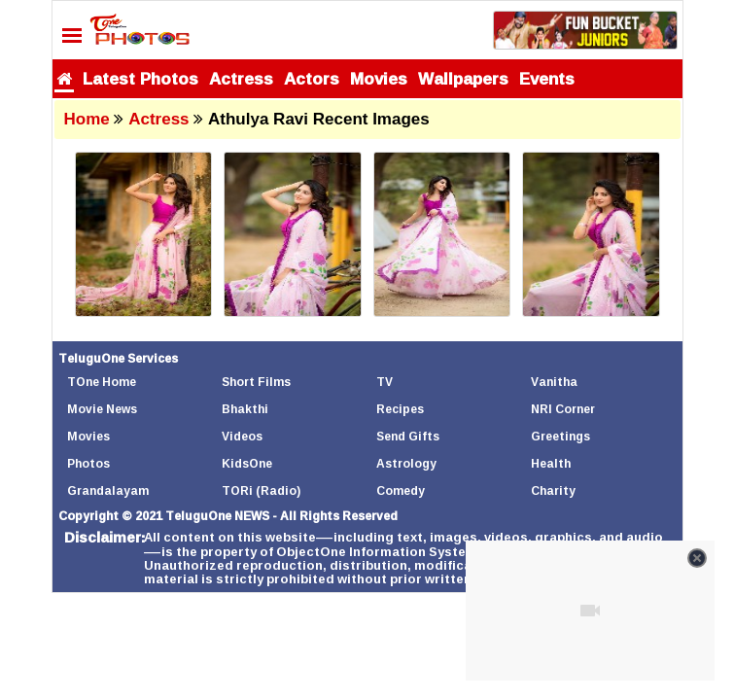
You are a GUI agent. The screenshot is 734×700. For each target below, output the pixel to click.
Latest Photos (140, 78)
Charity (553, 490)
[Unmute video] (590, 611)
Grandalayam (108, 490)
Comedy (401, 490)
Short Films (256, 382)
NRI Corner (563, 409)
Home (87, 119)
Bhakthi (245, 409)
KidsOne (247, 463)
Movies (379, 78)
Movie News (102, 409)
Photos (88, 463)
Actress (241, 78)
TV (384, 382)
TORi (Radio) (261, 490)
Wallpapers (463, 78)
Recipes (400, 409)
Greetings (560, 436)
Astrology (406, 463)
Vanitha (554, 382)
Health (551, 463)
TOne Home (102, 382)
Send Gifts (408, 436)
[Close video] (697, 558)
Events (547, 78)
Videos (242, 436)
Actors (312, 78)
